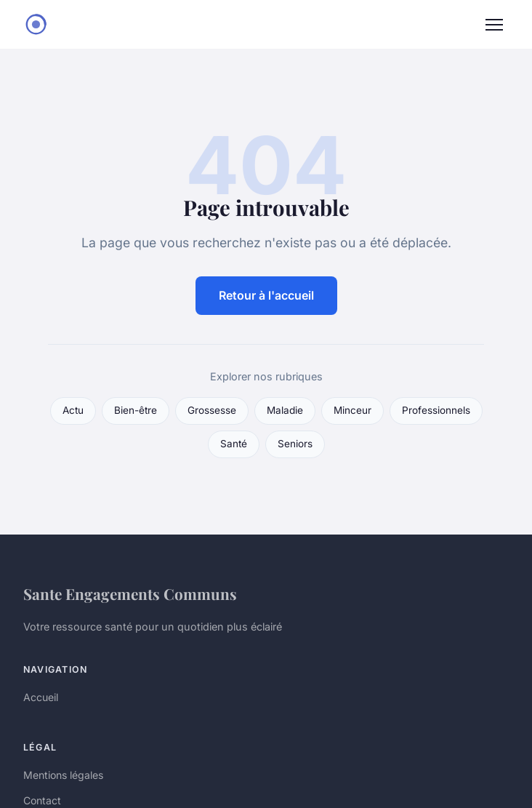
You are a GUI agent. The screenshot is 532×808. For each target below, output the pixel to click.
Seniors (295, 444)
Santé (234, 444)
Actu (73, 410)
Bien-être (136, 410)
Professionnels (436, 410)
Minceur (352, 410)
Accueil (41, 697)
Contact (42, 800)
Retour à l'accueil (266, 295)
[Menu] (494, 25)
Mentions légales (63, 775)
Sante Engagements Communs (130, 593)
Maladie (285, 410)
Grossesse (212, 410)
